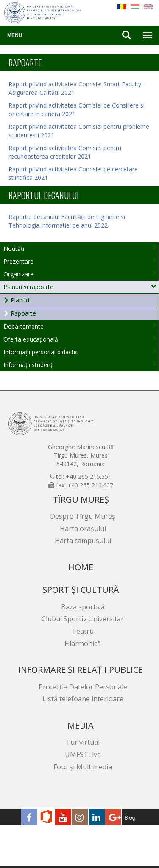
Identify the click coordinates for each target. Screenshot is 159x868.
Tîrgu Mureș (81, 499)
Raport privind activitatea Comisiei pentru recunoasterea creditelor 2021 (65, 152)
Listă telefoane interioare (83, 699)
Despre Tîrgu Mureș (83, 516)
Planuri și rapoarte (28, 287)
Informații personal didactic (41, 352)
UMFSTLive (83, 754)
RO (122, 7)
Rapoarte (23, 313)
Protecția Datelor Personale (83, 687)
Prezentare (18, 261)
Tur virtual (83, 742)
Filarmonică (83, 643)
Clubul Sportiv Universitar (83, 619)
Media (81, 725)
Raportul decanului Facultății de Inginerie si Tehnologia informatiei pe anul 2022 (67, 221)
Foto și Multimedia (83, 767)
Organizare (18, 274)
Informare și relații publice (81, 670)
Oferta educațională (31, 339)
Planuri (20, 300)
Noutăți (14, 249)
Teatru (83, 631)
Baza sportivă (83, 607)
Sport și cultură (81, 590)
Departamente (24, 326)
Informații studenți (29, 365)
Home (81, 567)
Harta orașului (83, 529)
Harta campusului (83, 541)
